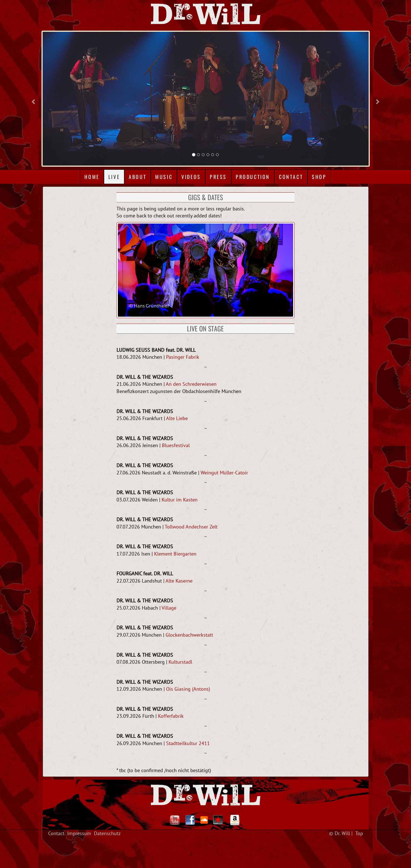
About (138, 177)
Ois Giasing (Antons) (188, 689)
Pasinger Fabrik (183, 357)
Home (92, 177)
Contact (291, 177)
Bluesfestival (176, 445)
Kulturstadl (180, 662)
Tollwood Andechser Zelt (191, 527)
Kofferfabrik (171, 716)
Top (359, 833)
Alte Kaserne (179, 581)
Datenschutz (107, 833)
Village (169, 608)
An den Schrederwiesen (191, 384)
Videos (191, 177)
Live (114, 177)
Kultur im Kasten (180, 500)
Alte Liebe (177, 418)
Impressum (79, 833)
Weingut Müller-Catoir (224, 473)
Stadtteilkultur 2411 (188, 743)
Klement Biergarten (175, 554)
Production (253, 177)
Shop (319, 177)
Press (218, 177)
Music (164, 177)
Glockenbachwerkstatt (189, 635)
